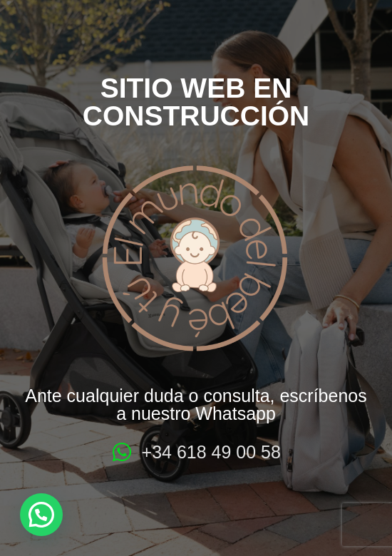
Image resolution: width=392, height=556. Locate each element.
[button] (41, 515)
